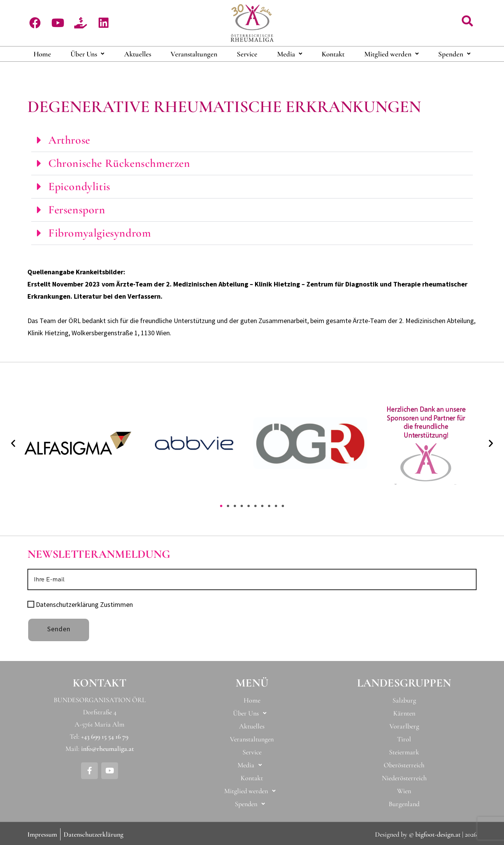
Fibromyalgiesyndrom (100, 233)
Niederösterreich (404, 778)
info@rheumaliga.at (108, 749)
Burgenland (404, 804)
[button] (467, 21)
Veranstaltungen (194, 54)
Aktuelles (138, 54)
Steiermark (404, 752)
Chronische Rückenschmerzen (119, 163)
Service (247, 54)
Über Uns (87, 54)
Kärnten (404, 713)
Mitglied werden (392, 54)
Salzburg (404, 700)
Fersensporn (77, 210)
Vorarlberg (404, 726)
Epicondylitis (79, 186)
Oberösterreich (404, 765)
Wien (404, 791)
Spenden (454, 54)
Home (42, 54)
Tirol (404, 739)
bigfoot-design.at (438, 834)
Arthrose (69, 140)
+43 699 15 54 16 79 (105, 736)
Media (290, 54)
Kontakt (333, 54)
